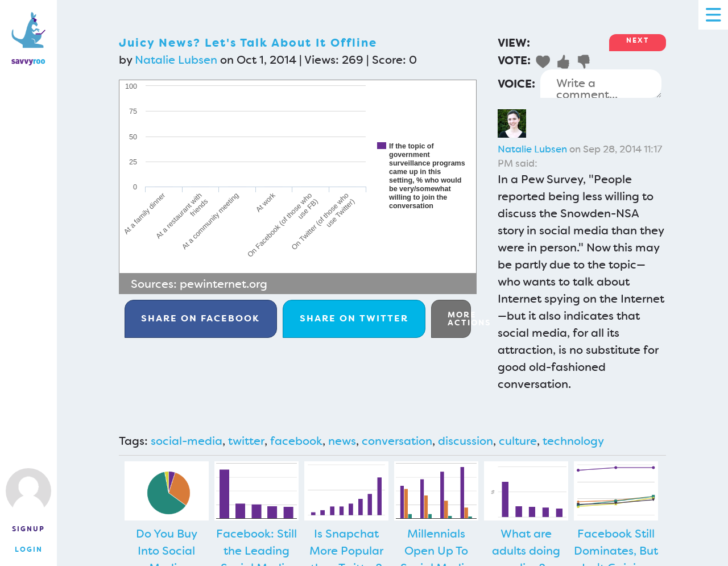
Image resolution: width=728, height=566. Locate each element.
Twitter (354, 318)
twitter (246, 441)
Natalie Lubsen (176, 60)
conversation (397, 441)
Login (29, 550)
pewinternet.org (224, 284)
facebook (296, 441)
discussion (466, 441)
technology (573, 441)
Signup (28, 529)
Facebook (200, 318)
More (459, 319)
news (342, 441)
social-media (187, 441)
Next (638, 40)
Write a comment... (601, 84)
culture (518, 441)
